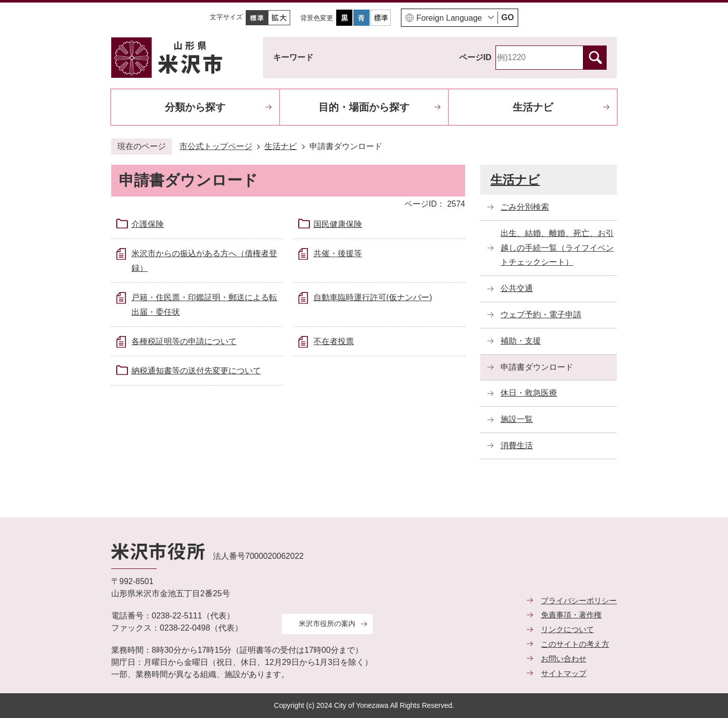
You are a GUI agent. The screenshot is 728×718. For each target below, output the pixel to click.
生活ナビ (533, 107)
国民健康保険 (338, 224)
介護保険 (148, 224)
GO (508, 17)
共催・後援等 (338, 253)
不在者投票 (334, 341)
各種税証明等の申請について (184, 341)
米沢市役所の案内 (327, 624)
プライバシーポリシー (579, 601)
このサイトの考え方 (575, 644)
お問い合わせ (564, 659)
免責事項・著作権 (571, 615)
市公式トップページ (216, 146)
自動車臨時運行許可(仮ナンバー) (373, 297)
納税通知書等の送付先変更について (196, 371)
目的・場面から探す (364, 107)
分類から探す (195, 107)
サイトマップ (564, 673)
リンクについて (567, 629)
